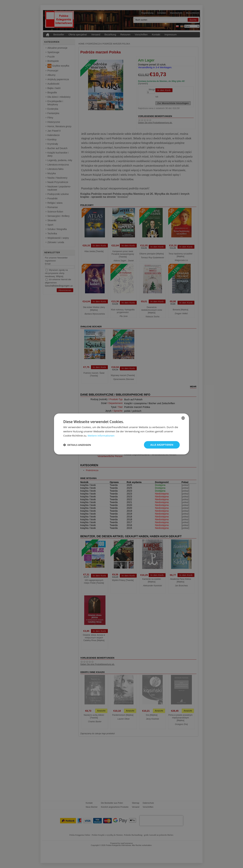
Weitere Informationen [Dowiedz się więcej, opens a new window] (101, 436)
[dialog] (122, 434)
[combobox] (183, 418)
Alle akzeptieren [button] (162, 445)
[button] (77, 445)
